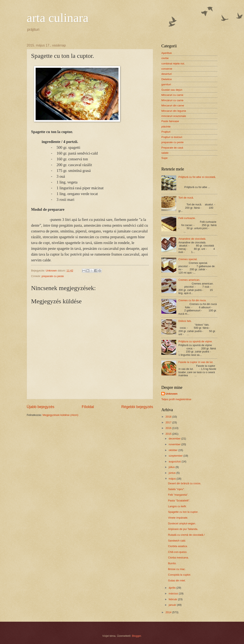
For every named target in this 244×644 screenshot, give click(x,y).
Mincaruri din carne (173, 105)
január (173, 605)
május (173, 479)
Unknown (172, 394)
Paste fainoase (170, 121)
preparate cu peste (53, 276)
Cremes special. (188, 259)
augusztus (175, 461)
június (172, 473)
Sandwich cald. (177, 541)
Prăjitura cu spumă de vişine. (195, 341)
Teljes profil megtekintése (176, 399)
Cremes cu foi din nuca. (192, 300)
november (175, 444)
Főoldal (88, 407)
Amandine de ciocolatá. (192, 239)
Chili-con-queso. (178, 552)
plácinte (166, 127)
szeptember (176, 456)
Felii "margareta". (178, 495)
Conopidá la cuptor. (179, 575)
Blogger (136, 636)
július (172, 467)
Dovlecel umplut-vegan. (182, 523)
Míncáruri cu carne (172, 100)
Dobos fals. (185, 321)
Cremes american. (189, 280)
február (173, 599)
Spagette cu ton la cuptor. (183, 512)
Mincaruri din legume (174, 111)
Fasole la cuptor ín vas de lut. (196, 362)
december (175, 439)
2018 (169, 417)
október (173, 450)
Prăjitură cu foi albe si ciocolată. (197, 177)
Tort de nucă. (186, 198)
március (174, 593)
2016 (169, 428)
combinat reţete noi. (173, 64)
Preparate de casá (172, 148)
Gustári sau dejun (172, 90)
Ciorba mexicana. (178, 558)
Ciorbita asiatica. (178, 546)
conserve (167, 69)
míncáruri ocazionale (174, 116)
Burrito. (172, 563)
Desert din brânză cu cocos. (185, 483)
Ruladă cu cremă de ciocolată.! (186, 535)
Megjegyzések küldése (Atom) (60, 415)
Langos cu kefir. (177, 506)
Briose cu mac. (177, 569)
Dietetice (167, 79)
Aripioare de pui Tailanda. (183, 529)
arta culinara (58, 18)
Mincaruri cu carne (172, 95)
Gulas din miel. (177, 580)
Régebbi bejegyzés (137, 407)
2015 (169, 434)
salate (165, 153)
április (172, 588)
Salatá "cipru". (176, 489)
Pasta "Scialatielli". (179, 501)
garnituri (166, 84)
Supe (164, 158)
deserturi (167, 74)
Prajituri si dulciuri (172, 137)
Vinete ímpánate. (178, 518)
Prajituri (166, 132)
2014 (169, 612)
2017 (169, 422)
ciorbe (165, 58)
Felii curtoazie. (187, 218)
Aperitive (167, 53)
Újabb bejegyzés (40, 407)
